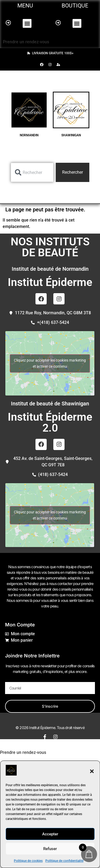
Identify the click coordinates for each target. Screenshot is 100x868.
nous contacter (61, 584)
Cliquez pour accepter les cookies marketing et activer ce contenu (50, 363)
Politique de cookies (28, 861)
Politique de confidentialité (64, 861)
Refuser (50, 849)
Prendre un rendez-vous (26, 42)
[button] (92, 771)
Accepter (50, 834)
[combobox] (32, 172)
